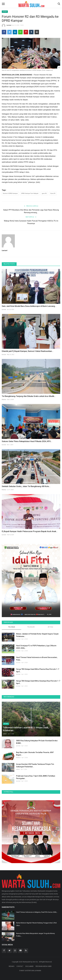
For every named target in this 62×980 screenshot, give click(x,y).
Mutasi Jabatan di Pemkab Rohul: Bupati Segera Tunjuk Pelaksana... (37, 635)
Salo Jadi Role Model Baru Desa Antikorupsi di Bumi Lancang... (29, 306)
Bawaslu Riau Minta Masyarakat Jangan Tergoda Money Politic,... (35, 935)
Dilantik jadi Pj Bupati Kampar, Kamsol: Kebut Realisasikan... (28, 351)
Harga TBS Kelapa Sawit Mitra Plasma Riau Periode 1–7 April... (38, 670)
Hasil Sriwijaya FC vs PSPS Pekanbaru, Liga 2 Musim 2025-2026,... (36, 647)
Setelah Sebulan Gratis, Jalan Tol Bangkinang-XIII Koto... (26, 486)
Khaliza (4, 400)
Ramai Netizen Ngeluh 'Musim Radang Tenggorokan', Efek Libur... (36, 924)
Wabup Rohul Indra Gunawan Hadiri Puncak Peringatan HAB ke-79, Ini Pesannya (31, 222)
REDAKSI (12, 966)
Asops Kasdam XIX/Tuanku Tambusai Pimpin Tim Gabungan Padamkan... (35, 765)
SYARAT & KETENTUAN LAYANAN (30, 971)
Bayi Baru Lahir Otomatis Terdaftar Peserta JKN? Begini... (35, 754)
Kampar (5, 12)
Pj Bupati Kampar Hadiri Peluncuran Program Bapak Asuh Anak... (30, 531)
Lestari (7, 26)
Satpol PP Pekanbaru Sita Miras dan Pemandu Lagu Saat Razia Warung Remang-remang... (31, 211)
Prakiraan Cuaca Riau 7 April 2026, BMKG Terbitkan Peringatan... (36, 777)
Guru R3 (53, 194)
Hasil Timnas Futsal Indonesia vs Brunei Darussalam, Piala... (37, 659)
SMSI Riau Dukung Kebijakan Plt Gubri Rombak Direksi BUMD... (37, 742)
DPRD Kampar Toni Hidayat (30, 194)
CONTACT (20, 966)
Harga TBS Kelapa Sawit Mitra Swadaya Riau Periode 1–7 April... (38, 682)
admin (5, 734)
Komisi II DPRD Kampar (10, 194)
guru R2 (44, 194)
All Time (50, 627)
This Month (31, 627)
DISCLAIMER (29, 966)
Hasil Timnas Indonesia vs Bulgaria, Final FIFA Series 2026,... (37, 912)
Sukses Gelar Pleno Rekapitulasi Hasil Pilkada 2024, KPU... (27, 441)
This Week (12, 627)
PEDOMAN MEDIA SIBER (44, 966)
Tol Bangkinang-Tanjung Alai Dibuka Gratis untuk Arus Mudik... (29, 396)
